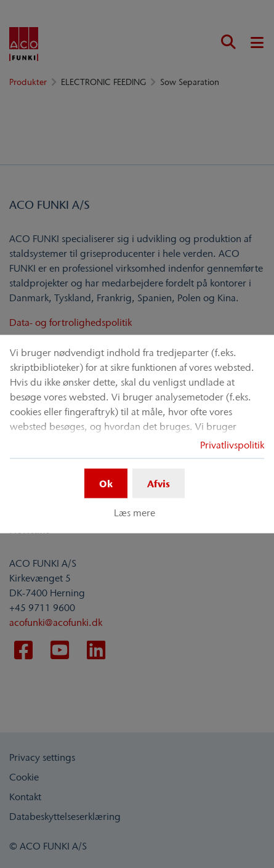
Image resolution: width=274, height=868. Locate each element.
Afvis (159, 483)
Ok (106, 483)
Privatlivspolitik (232, 444)
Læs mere (135, 513)
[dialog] (137, 434)
